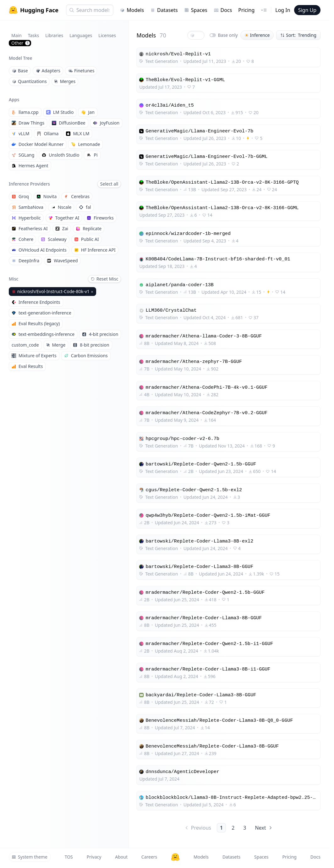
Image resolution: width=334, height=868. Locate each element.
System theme (30, 857)
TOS (69, 857)
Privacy (94, 857)
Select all (109, 184)
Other (21, 43)
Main (16, 35)
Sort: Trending (298, 35)
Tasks (33, 35)
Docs (223, 10)
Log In (283, 10)
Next (264, 828)
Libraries (54, 35)
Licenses (107, 35)
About (121, 857)
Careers (149, 857)
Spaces (196, 10)
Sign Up (307, 10)
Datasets (164, 10)
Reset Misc (105, 279)
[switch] (213, 35)
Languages (81, 35)
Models (132, 10)
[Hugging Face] (175, 857)
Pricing (246, 10)
